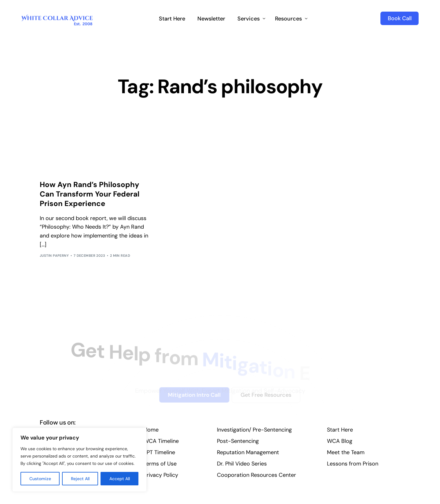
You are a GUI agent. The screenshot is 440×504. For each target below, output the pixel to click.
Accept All (120, 479)
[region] (79, 460)
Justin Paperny (54, 256)
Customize (40, 479)
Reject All (80, 479)
